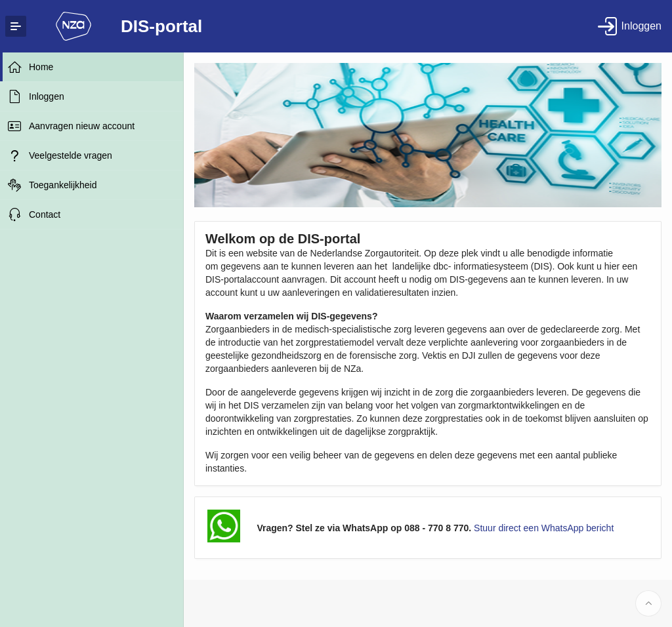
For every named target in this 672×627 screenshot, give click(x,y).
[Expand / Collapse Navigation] (16, 26)
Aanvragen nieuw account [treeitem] (82, 126)
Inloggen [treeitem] (47, 96)
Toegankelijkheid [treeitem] (63, 185)
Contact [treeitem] (45, 214)
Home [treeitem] (41, 67)
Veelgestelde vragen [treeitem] (71, 155)
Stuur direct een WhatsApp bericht (544, 528)
